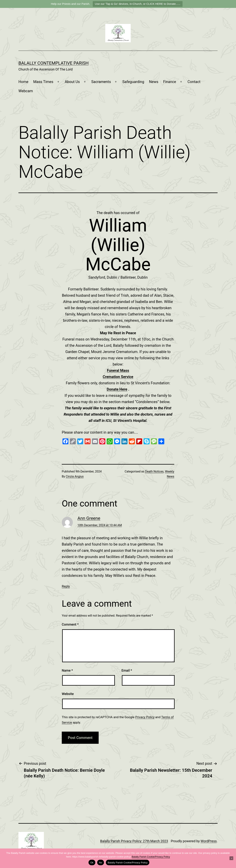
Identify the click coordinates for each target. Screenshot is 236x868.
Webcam (26, 91)
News (154, 82)
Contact (194, 82)
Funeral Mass (118, 371)
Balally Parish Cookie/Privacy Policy (151, 857)
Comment (70, 624)
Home (23, 82)
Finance (170, 82)
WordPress (209, 841)
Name (67, 670)
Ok (92, 863)
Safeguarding (133, 82)
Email (127, 670)
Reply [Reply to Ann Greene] (66, 586)
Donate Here (117, 389)
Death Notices (154, 471)
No (101, 863)
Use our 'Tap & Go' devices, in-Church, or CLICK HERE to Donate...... (138, 4)
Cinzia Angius (75, 476)
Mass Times (43, 82)
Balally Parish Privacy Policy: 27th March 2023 (134, 841)
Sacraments (101, 82)
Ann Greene (89, 518)
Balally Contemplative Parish (54, 63)
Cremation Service (118, 377)
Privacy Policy (145, 717)
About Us (72, 82)
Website (68, 694)
